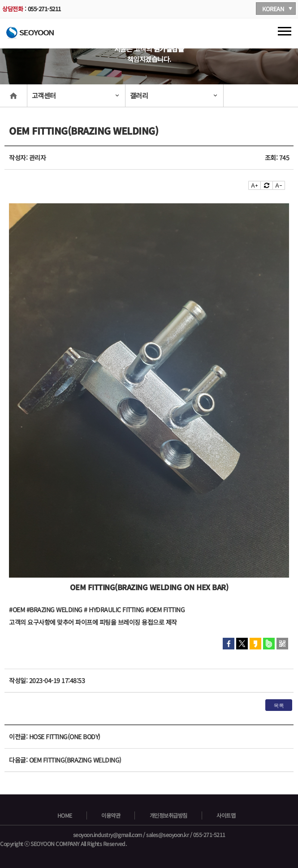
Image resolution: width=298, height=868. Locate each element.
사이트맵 (226, 815)
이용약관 (111, 815)
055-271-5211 (44, 9)
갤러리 (139, 95)
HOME (65, 815)
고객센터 (44, 95)
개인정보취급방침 (168, 815)
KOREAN (273, 9)
